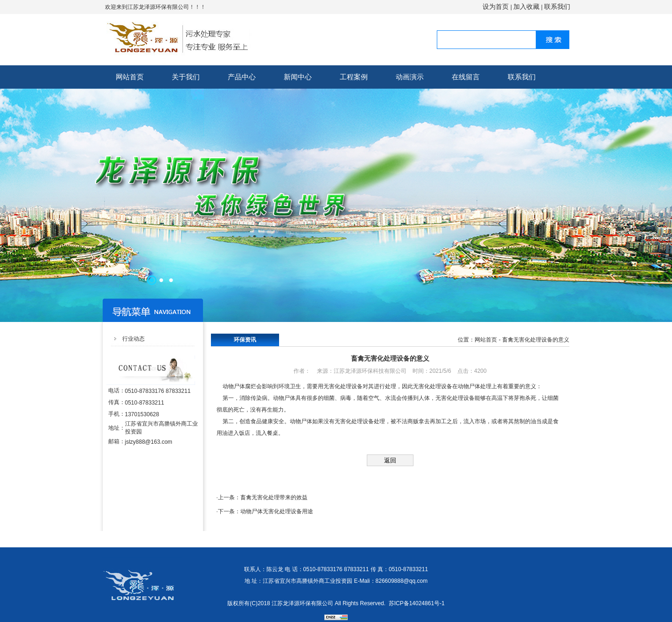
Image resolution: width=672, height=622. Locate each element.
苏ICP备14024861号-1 (417, 603)
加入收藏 (526, 7)
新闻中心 (298, 77)
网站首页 (130, 77)
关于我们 (186, 77)
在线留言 (466, 77)
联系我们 (557, 7)
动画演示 (410, 77)
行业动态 (133, 339)
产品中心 (242, 77)
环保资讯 (245, 340)
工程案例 (354, 77)
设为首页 (496, 7)
